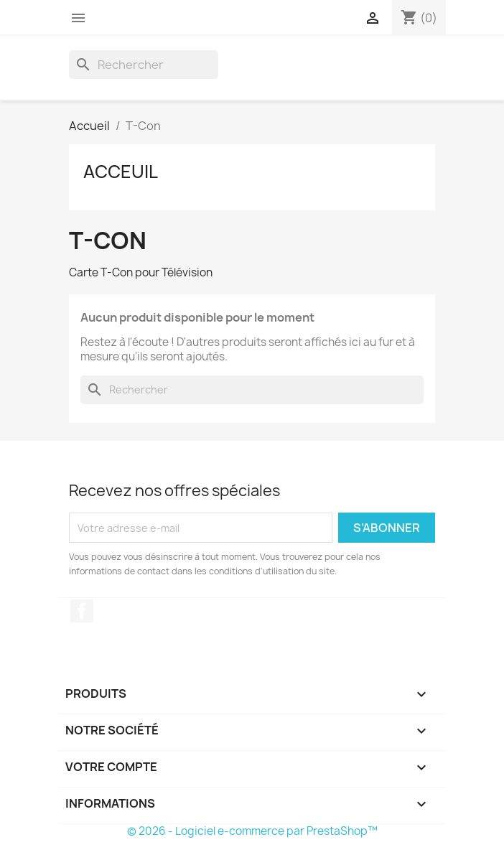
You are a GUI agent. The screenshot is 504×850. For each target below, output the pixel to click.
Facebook (82, 611)
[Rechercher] (144, 65)
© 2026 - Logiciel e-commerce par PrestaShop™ (252, 831)
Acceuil (121, 172)
